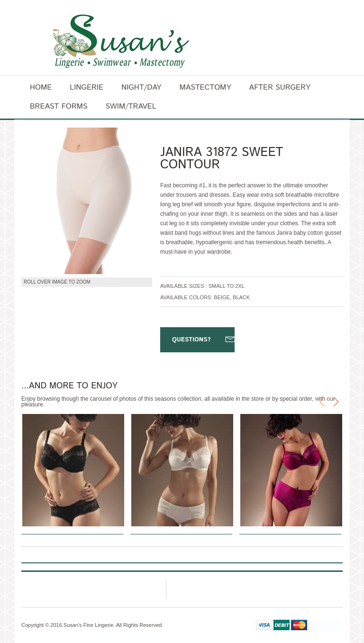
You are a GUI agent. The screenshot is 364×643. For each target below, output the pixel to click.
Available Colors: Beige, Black (205, 297)
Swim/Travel (131, 106)
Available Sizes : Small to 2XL (202, 286)
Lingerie (86, 87)
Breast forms (59, 106)
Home (41, 87)
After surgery (280, 87)
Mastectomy (205, 87)
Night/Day (141, 87)
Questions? (191, 340)
